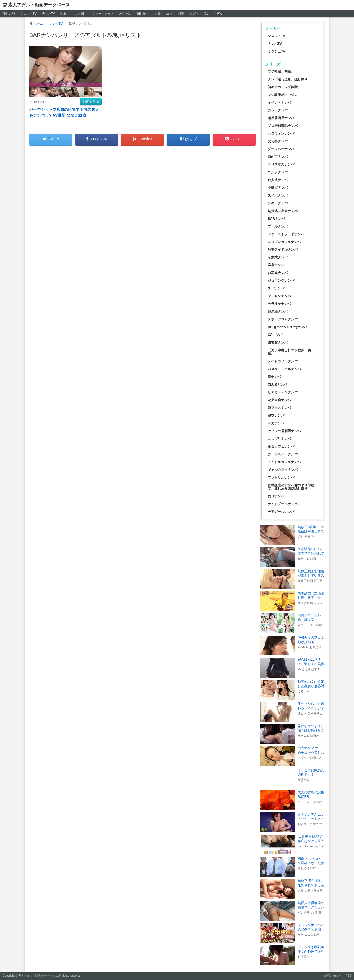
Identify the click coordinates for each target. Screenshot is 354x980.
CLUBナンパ (277, 385)
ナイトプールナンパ (283, 504)
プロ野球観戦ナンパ (283, 126)
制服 (181, 14)
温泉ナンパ (276, 265)
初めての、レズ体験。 (284, 87)
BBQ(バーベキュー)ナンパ (287, 327)
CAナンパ (275, 335)
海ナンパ (274, 377)
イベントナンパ (279, 103)
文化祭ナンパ (278, 141)
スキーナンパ (278, 203)
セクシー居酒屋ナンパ (284, 431)
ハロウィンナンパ (281, 134)
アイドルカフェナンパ (284, 462)
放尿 (169, 14)
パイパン (126, 14)
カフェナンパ (278, 110)
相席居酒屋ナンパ (281, 118)
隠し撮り (143, 14)
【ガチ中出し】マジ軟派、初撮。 (289, 352)
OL (206, 14)
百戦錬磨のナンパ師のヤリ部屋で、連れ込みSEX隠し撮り (291, 487)
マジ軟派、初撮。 (281, 72)
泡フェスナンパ (279, 408)
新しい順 (9, 14)
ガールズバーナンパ (283, 454)
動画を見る (91, 102)
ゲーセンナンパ (279, 296)
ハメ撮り (81, 14)
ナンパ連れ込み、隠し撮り (288, 79)
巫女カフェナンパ (281, 446)
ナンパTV (49, 14)
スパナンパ (276, 288)
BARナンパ (276, 219)
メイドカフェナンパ (283, 361)
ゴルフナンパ (278, 172)
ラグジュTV (276, 51)
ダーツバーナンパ (281, 149)
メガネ (194, 14)
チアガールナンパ (281, 512)
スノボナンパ (278, 195)
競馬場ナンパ (278, 312)
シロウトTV (28, 14)
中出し (65, 14)
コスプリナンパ (279, 439)
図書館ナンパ (278, 343)
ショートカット (103, 14)
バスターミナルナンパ (284, 369)
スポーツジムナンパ (283, 319)
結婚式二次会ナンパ (283, 211)
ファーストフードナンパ (286, 234)
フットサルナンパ (281, 477)
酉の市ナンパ (278, 157)
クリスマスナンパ (281, 164)
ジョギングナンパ (281, 281)
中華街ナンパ (278, 188)
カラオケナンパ (279, 304)
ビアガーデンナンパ (283, 392)
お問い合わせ (332, 976)
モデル (218, 14)
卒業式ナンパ (278, 257)
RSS (348, 976)
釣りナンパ (276, 496)
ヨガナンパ (276, 423)
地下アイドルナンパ (283, 250)
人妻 (158, 14)
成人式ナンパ (278, 180)
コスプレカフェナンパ (284, 242)
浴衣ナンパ (276, 415)
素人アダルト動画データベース (39, 5)
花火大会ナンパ (279, 400)
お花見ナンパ (278, 273)
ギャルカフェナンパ (283, 470)
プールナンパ (278, 226)
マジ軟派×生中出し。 (284, 95)
